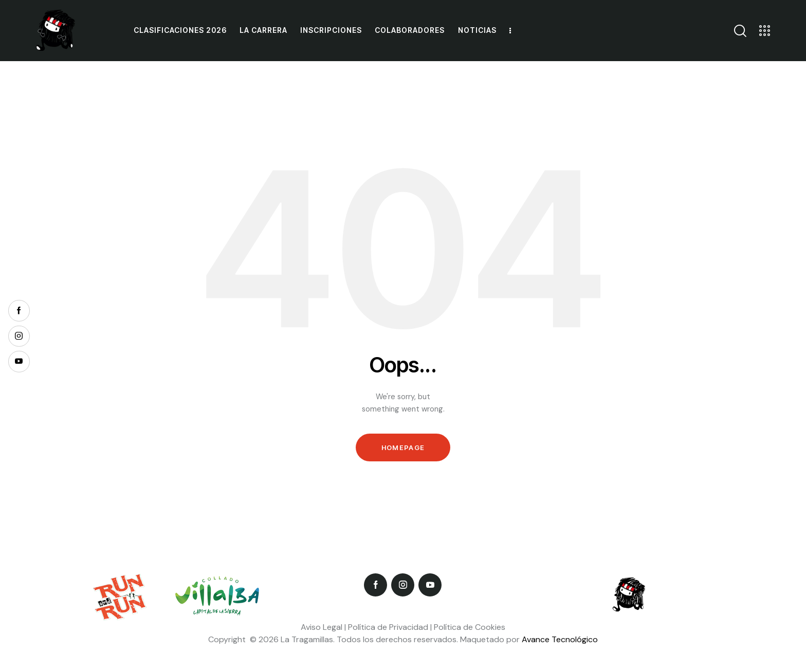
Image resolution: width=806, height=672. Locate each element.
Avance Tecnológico (560, 639)
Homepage (403, 447)
